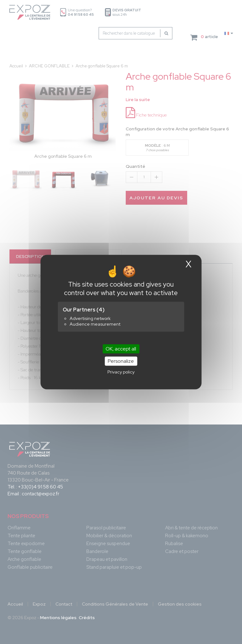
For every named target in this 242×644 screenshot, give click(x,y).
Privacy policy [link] (121, 372)
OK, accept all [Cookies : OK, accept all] (121, 349)
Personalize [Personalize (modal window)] (121, 361)
